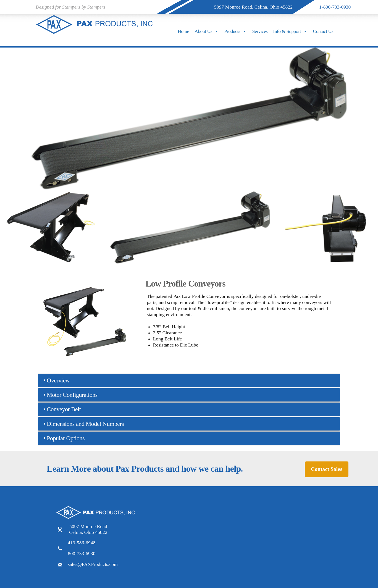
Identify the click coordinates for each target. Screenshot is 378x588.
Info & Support (290, 31)
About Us (207, 31)
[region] (189, 114)
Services (260, 31)
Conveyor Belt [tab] (61, 409)
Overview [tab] (56, 380)
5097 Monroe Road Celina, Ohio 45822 (88, 529)
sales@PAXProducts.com (93, 564)
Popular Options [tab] (63, 438)
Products (236, 31)
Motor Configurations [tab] (70, 395)
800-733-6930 (82, 553)
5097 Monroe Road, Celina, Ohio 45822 (253, 7)
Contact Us (323, 31)
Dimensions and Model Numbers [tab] (83, 424)
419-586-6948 (82, 543)
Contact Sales (326, 469)
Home (183, 31)
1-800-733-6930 (335, 7)
